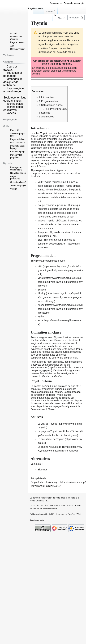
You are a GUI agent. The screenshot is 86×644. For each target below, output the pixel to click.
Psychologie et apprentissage (14, 90)
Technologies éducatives (13, 108)
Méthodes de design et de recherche (13, 82)
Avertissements (37, 520)
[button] (5, 66)
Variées (11, 113)
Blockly (41, 293)
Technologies (15, 104)
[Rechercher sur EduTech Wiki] (76, 18)
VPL (40, 266)
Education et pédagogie (13, 74)
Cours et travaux (10, 68)
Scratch (42, 290)
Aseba (41, 305)
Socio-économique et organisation (15, 99)
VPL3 (41, 278)
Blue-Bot (42, 470)
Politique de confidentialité (42, 514)
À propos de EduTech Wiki (68, 514)
